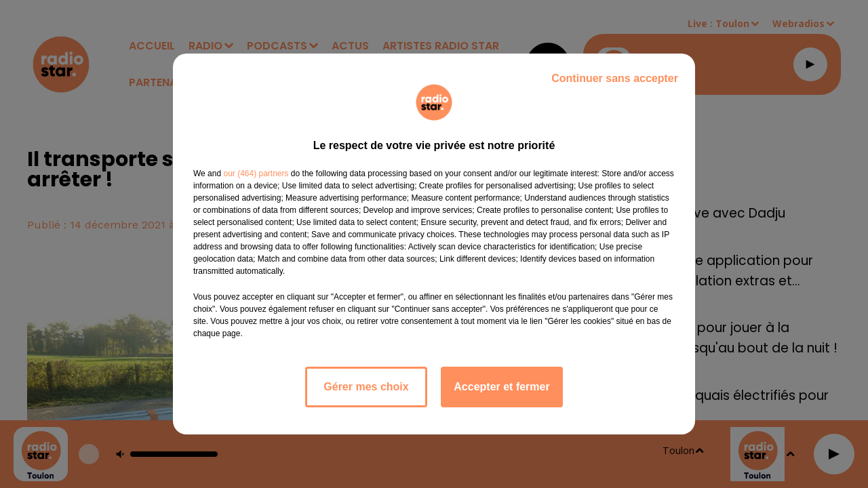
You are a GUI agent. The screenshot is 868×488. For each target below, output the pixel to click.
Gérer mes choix (366, 387)
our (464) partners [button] (256, 174)
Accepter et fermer (501, 387)
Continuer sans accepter (615, 78)
